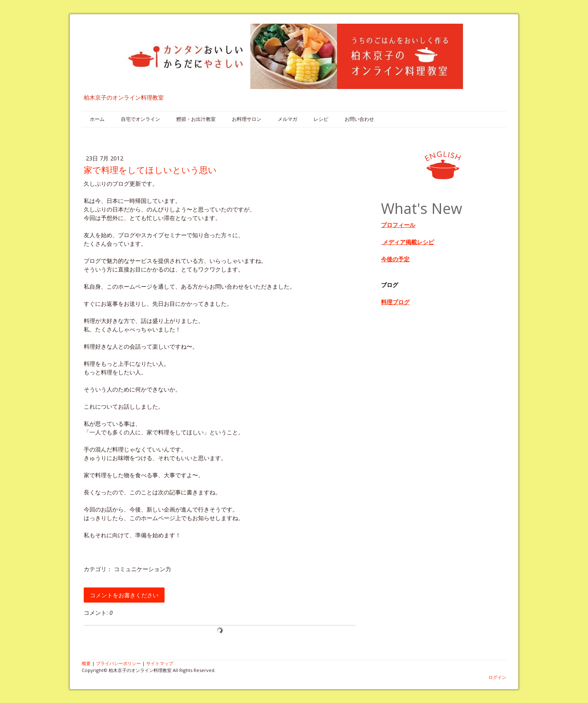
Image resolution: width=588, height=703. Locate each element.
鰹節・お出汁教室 (196, 119)
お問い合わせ (359, 119)
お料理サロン (247, 119)
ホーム (97, 119)
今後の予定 (395, 259)
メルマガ (287, 119)
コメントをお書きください (124, 595)
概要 (86, 663)
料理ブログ (395, 302)
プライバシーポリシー (118, 663)
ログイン (497, 677)
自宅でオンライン (140, 119)
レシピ (321, 119)
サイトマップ (160, 663)
